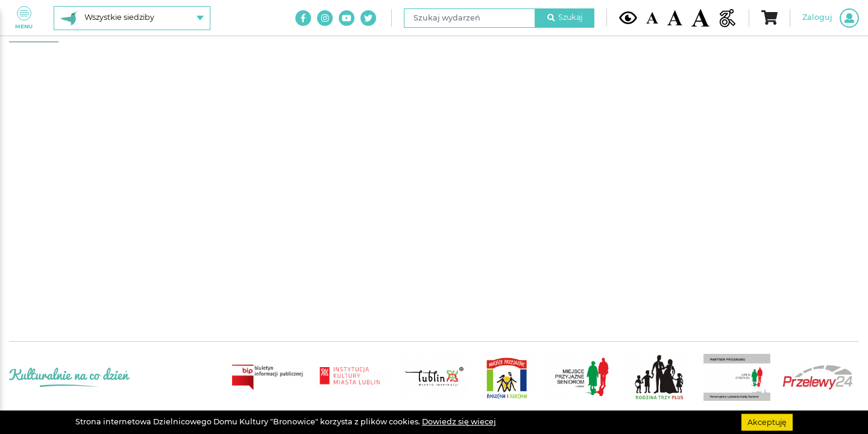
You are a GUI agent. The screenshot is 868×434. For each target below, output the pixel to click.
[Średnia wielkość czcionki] (675, 17)
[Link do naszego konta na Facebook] (303, 18)
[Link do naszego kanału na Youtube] (347, 18)
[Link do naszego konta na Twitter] (368, 18)
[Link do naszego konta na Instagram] (325, 18)
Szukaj (565, 17)
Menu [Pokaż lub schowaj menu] (24, 18)
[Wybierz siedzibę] (132, 18)
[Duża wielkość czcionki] (700, 18)
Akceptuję (767, 422)
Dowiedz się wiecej (459, 422)
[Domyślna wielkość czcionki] (652, 18)
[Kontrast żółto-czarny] (628, 17)
